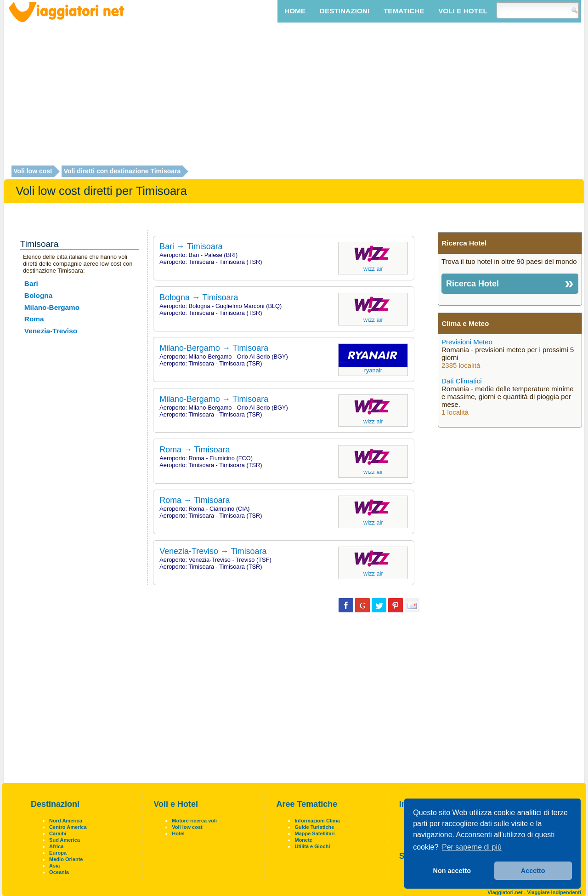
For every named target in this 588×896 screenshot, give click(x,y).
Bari (31, 283)
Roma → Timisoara (195, 450)
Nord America (66, 821)
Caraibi (58, 833)
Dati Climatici (462, 381)
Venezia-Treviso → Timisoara (213, 551)
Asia (54, 866)
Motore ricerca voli (194, 821)
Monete (303, 840)
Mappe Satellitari (314, 833)
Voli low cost (33, 171)
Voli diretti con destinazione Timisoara (122, 171)
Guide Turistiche (314, 827)
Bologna (38, 295)
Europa (58, 853)
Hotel (178, 833)
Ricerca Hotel (472, 284)
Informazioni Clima (317, 821)
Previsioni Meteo (467, 342)
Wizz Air (373, 269)
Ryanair (373, 370)
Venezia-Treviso (51, 331)
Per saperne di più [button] (472, 847)
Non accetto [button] (452, 871)
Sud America (65, 840)
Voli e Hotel (463, 11)
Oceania (59, 872)
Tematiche (404, 11)
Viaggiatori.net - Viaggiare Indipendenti (534, 892)
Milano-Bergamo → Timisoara (214, 348)
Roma (34, 319)
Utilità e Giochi (312, 846)
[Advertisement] (294, 95)
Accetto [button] (533, 871)
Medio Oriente (66, 859)
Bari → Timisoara (191, 246)
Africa (56, 846)
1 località (455, 412)
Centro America (68, 827)
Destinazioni (345, 11)
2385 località (461, 365)
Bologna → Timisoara (199, 297)
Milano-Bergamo (52, 307)
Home (295, 11)
